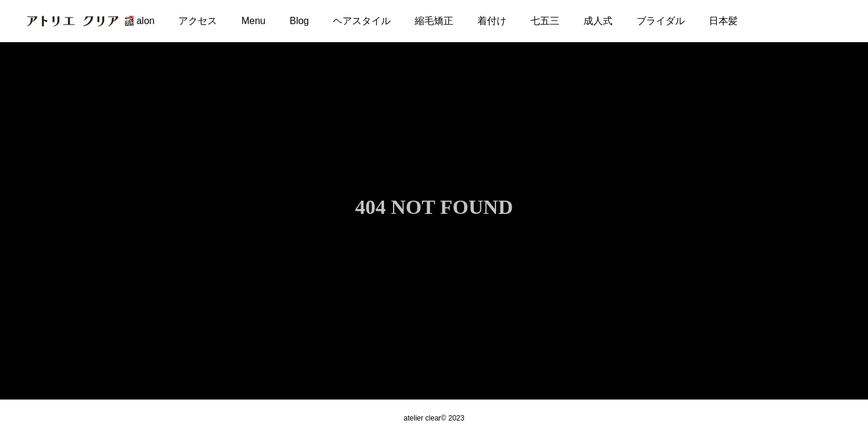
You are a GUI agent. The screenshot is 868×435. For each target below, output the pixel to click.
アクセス (198, 21)
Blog (299, 21)
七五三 (545, 21)
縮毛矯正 (434, 21)
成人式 (598, 21)
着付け (492, 21)
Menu (253, 21)
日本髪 (723, 21)
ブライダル (661, 21)
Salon (143, 21)
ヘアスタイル (362, 21)
